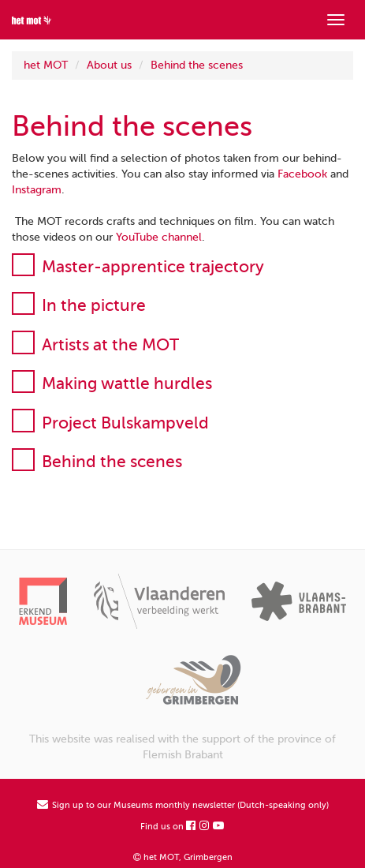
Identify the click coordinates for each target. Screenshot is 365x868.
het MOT (46, 65)
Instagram (37, 190)
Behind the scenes (197, 65)
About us (109, 65)
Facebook (302, 174)
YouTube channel (159, 237)
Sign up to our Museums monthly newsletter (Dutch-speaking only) (183, 805)
